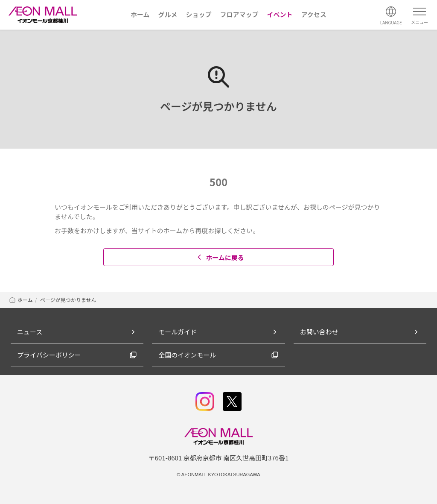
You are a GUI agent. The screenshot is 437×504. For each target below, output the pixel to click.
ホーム (21, 300)
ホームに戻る (220, 257)
